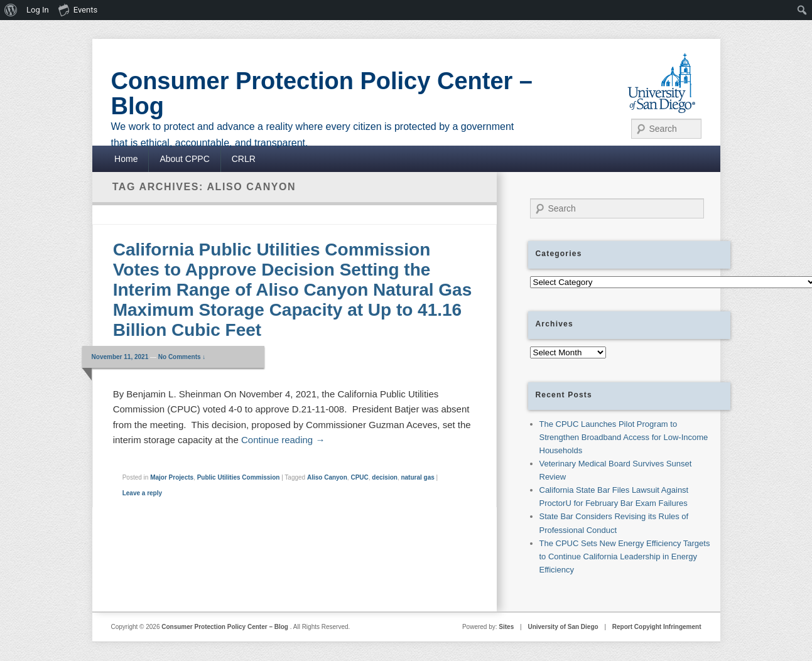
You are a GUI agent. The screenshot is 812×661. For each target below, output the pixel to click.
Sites (506, 627)
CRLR (244, 159)
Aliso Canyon (327, 477)
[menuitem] (11, 10)
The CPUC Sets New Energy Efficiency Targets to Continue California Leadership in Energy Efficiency (625, 556)
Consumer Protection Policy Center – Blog (322, 94)
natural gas (417, 477)
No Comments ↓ (182, 357)
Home (126, 159)
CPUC (359, 477)
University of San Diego (563, 627)
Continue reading (283, 440)
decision (385, 477)
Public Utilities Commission (239, 477)
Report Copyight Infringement (657, 627)
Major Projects (172, 477)
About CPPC (184, 159)
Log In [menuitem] (38, 10)
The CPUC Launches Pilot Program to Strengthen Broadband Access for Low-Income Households (624, 437)
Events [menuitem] (78, 9)
